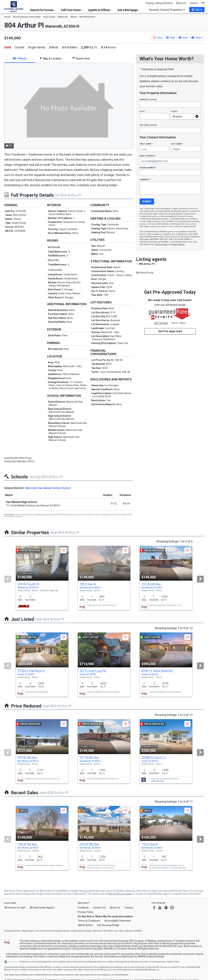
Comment (145, 179)
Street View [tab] (81, 59)
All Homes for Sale (15, 908)
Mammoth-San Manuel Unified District (48, 488)
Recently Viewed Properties (167, 10)
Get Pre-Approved (170, 331)
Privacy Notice (178, 244)
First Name (146, 144)
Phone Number (148, 168)
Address (148, 99)
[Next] (200, 579)
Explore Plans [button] (173, 962)
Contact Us (99, 908)
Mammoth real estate (120, 894)
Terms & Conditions (89, 921)
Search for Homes (43, 10)
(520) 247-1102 (157, 781)
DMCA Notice (85, 925)
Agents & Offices (100, 10)
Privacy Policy (85, 912)
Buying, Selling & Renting (159, 3)
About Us (181, 3)
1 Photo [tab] (20, 59)
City (142, 111)
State (174, 111)
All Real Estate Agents (42, 908)
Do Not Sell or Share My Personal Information (105, 916)
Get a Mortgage (129, 10)
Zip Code (148, 125)
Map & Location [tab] (50, 59)
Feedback (83, 908)
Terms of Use (161, 244)
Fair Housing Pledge (108, 925)
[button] (197, 10)
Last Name (177, 144)
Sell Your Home (72, 10)
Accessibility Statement (118, 921)
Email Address (148, 156)
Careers (194, 3)
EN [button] (203, 3)
